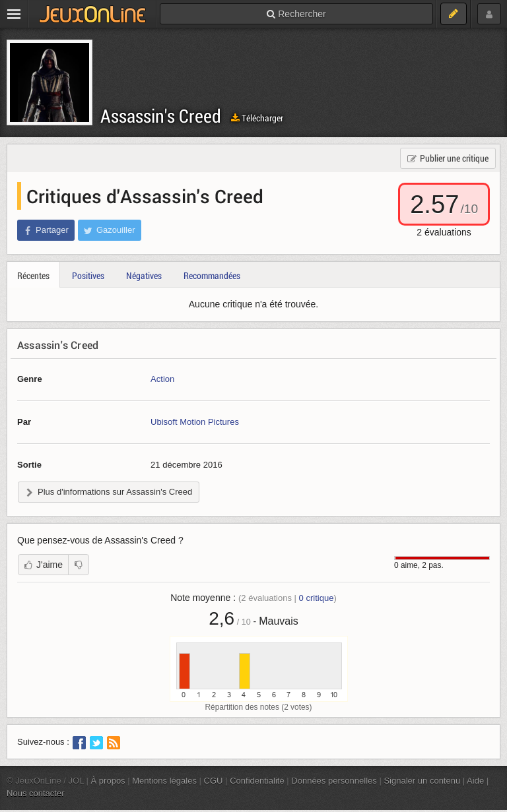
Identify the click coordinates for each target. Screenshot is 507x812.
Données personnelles (334, 781)
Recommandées (212, 275)
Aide (475, 781)
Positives (88, 275)
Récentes (33, 275)
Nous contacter (36, 793)
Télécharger (257, 118)
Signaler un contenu (422, 781)
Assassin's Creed (161, 116)
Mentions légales (164, 781)
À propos (108, 781)
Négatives (144, 275)
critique (317, 598)
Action (162, 379)
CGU (214, 781)
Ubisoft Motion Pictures (195, 422)
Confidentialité (257, 781)
